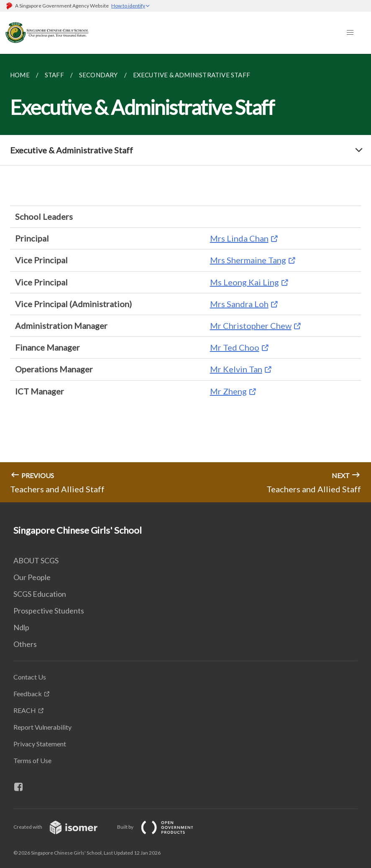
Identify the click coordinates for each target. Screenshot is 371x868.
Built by (162, 827)
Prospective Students (49, 611)
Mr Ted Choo (235, 347)
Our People (32, 577)
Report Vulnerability (42, 727)
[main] (185, 278)
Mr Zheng (228, 391)
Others (25, 644)
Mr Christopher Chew (251, 326)
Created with (62, 827)
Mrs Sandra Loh (239, 304)
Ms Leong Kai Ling (244, 282)
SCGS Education (40, 594)
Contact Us (30, 677)
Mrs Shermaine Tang (248, 260)
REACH (25, 710)
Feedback (28, 694)
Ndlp (21, 627)
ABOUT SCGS (36, 560)
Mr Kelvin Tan (236, 369)
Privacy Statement (40, 744)
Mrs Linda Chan (239, 238)
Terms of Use (32, 760)
